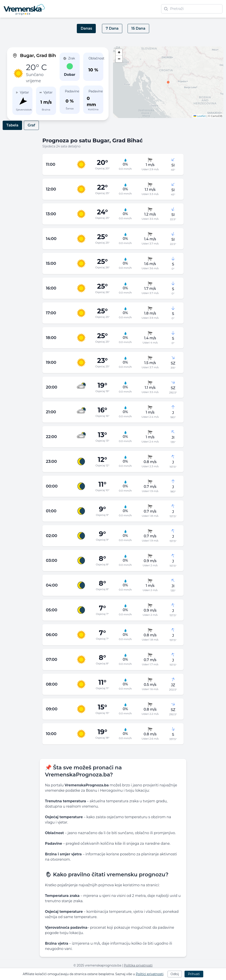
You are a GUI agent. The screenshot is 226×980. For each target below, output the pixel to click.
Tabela (12, 125)
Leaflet (200, 116)
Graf (31, 125)
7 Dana (112, 28)
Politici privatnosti (150, 974)
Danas (86, 28)
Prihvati (194, 974)
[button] (168, 82)
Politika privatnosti (138, 965)
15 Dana (138, 28)
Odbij (175, 974)
